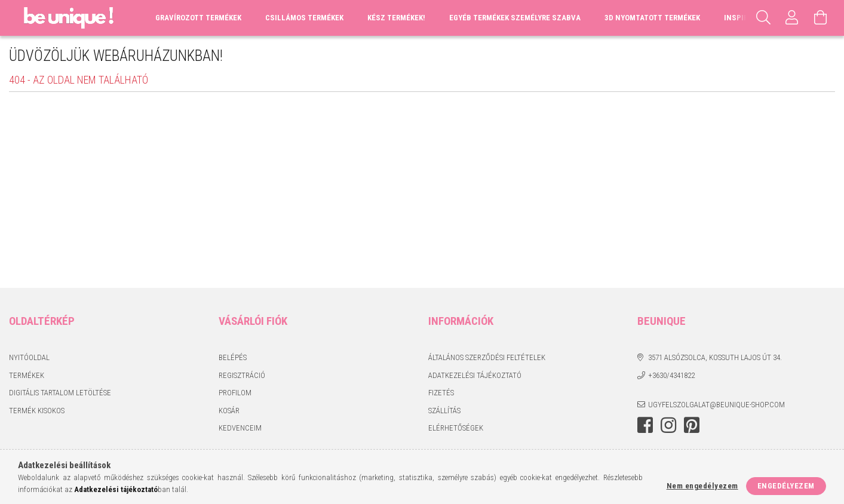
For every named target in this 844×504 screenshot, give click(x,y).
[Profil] (792, 18)
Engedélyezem (786, 486)
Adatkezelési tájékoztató (475, 375)
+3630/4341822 (671, 375)
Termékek (27, 375)
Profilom (235, 393)
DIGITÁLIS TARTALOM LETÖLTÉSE (60, 393)
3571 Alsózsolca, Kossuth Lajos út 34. (715, 357)
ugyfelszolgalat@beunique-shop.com (716, 405)
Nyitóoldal (29, 357)
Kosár (229, 411)
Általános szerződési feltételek (487, 357)
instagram (668, 425)
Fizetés (441, 393)
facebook (645, 425)
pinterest (692, 425)
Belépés (233, 357)
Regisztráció (242, 375)
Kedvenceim (240, 428)
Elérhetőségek (456, 428)
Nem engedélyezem (702, 486)
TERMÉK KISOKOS (37, 411)
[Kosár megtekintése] (821, 18)
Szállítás (444, 411)
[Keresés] (763, 18)
